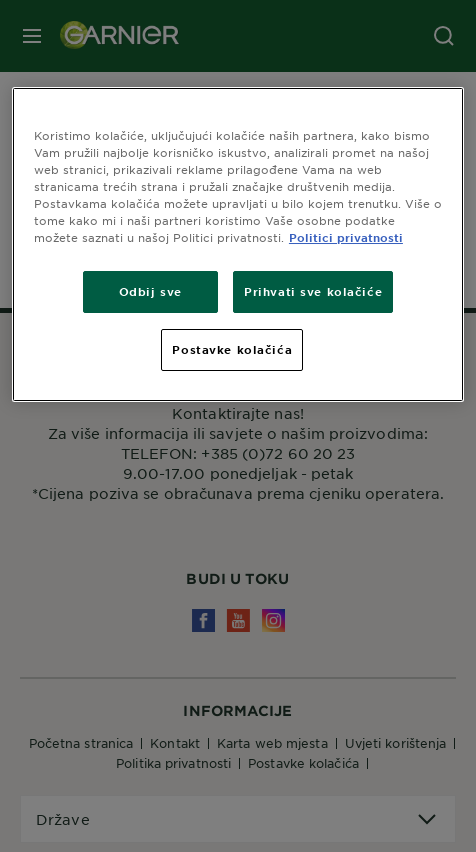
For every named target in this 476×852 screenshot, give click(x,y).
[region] (238, 244)
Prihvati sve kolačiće (313, 291)
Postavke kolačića (232, 349)
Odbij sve (150, 291)
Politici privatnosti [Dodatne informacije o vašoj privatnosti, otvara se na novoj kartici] (346, 237)
